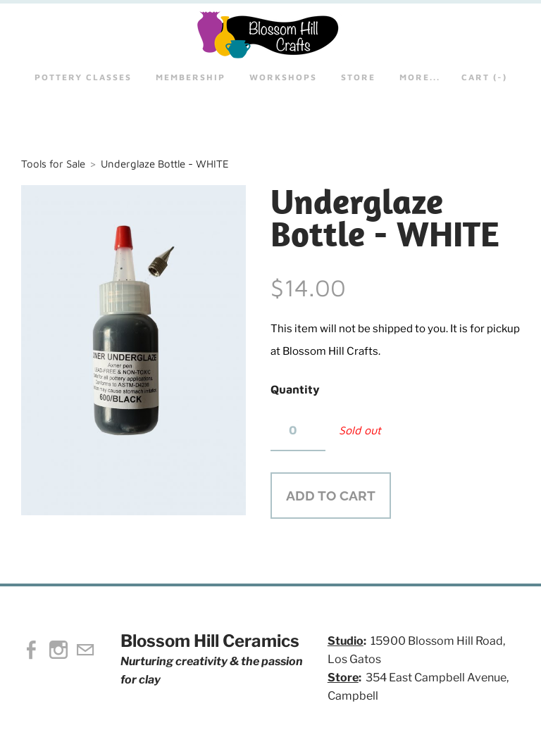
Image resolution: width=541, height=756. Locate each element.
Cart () (484, 77)
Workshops (283, 77)
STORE (358, 77)
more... (420, 77)
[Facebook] (32, 650)
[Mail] (85, 650)
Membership (191, 77)
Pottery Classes (83, 77)
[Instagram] (58, 650)
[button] (331, 496)
